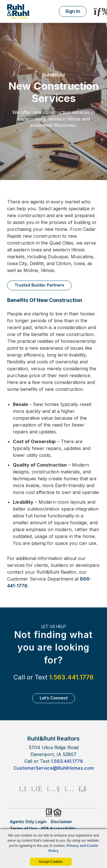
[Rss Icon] (83, 788)
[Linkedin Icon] (37, 788)
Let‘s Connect (54, 698)
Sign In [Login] (73, 11)
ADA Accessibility (58, 828)
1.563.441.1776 (71, 677)
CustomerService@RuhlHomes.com (54, 768)
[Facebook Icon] (23, 788)
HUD (58, 813)
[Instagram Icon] (69, 788)
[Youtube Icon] (53, 788)
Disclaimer (61, 822)
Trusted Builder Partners (39, 285)
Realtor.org (49, 813)
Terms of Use (23, 828)
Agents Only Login (28, 822)
